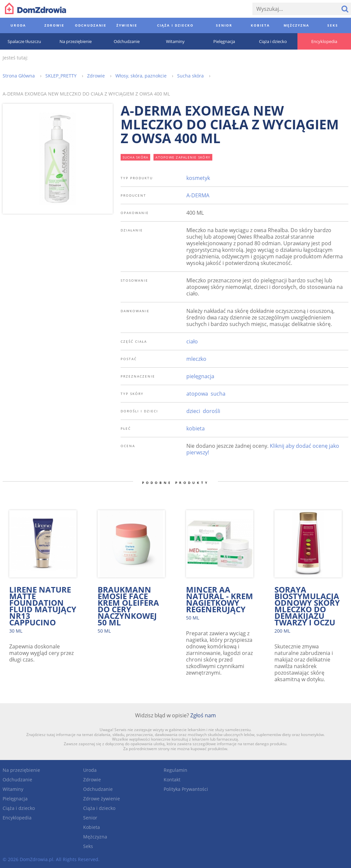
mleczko (196, 359)
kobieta (196, 428)
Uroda (90, 770)
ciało (192, 341)
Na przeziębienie (21, 770)
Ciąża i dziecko (19, 808)
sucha (218, 394)
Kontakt (172, 780)
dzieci (193, 411)
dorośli (211, 411)
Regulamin (175, 770)
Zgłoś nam (203, 715)
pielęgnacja (200, 376)
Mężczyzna (95, 837)
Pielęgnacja (15, 799)
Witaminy (13, 789)
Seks (88, 846)
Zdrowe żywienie (102, 799)
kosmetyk (198, 178)
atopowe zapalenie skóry (183, 157)
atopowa (197, 394)
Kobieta (92, 827)
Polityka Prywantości (186, 789)
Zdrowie (92, 780)
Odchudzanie (17, 780)
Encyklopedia (17, 818)
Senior (90, 818)
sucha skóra (136, 157)
